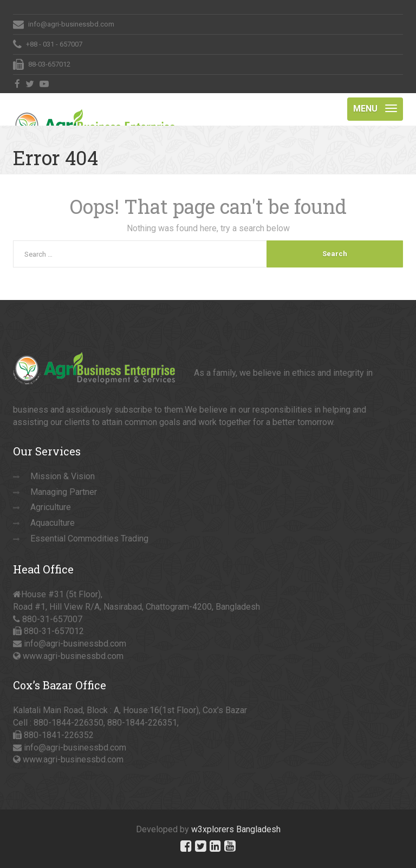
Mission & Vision (63, 476)
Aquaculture (53, 523)
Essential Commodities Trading (89, 539)
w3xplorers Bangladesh (236, 829)
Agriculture (51, 507)
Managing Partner (64, 492)
